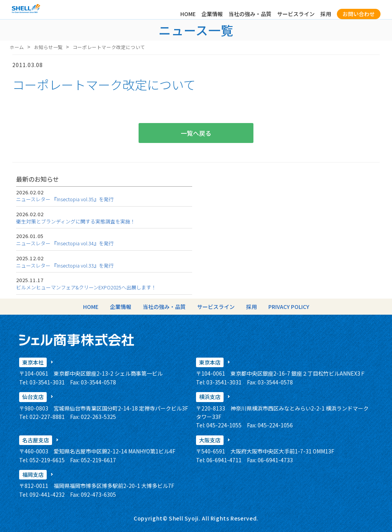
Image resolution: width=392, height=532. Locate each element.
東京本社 (33, 362)
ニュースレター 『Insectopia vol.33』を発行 (65, 265)
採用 (326, 14)
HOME (188, 14)
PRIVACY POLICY (289, 307)
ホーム (17, 47)
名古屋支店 (36, 440)
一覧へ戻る (196, 133)
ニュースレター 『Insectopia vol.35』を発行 (65, 199)
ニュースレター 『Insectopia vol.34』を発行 (65, 243)
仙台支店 (33, 397)
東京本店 (210, 362)
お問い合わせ (359, 14)
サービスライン (296, 14)
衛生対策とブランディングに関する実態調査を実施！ (76, 221)
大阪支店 (210, 440)
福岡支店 (33, 475)
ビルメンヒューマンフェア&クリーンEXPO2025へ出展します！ (86, 287)
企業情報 (212, 14)
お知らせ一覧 (48, 47)
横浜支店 (210, 397)
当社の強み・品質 (250, 14)
